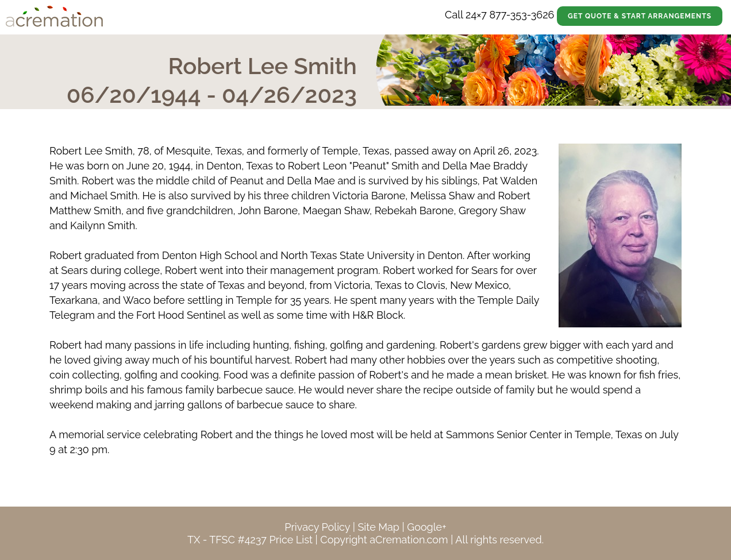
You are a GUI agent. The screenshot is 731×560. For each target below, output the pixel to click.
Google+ (426, 527)
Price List (291, 540)
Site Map (378, 527)
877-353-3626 (522, 15)
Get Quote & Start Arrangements (640, 16)
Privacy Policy (317, 527)
